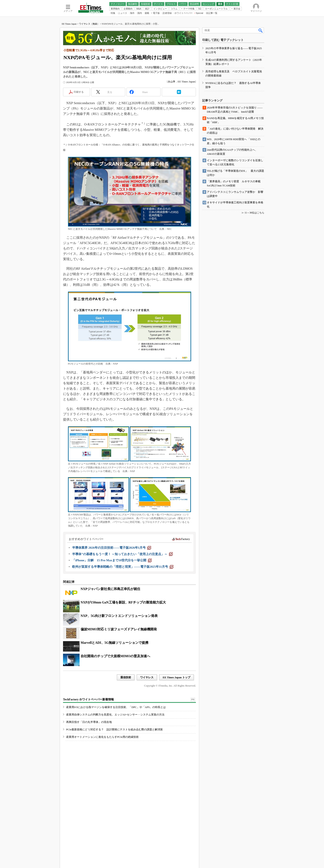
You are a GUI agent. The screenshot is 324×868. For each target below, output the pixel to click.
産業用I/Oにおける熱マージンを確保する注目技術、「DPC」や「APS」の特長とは (116, 707)
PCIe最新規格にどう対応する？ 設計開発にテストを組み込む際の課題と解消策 (114, 729)
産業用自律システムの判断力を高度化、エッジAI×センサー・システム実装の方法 (115, 715)
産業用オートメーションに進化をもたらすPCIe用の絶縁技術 (102, 737)
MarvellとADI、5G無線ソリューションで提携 (114, 643)
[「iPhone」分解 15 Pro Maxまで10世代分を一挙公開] (112, 560)
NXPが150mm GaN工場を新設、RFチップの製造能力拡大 (123, 602)
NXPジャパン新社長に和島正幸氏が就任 (110, 589)
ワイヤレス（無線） (89, 24)
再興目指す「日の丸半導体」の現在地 (89, 722)
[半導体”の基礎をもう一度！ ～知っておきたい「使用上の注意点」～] (122, 554)
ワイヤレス (147, 677)
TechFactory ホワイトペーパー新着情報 (88, 699)
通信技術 (126, 677)
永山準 (172, 82)
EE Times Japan (69, 24)
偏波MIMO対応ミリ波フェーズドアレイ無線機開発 (119, 629)
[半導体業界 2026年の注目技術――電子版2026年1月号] (112, 548)
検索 (261, 30)
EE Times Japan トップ (176, 677)
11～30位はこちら (254, 213)
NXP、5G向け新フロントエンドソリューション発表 (119, 616)
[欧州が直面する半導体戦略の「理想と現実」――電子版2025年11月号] (123, 567)
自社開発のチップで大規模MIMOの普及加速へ (115, 656)
